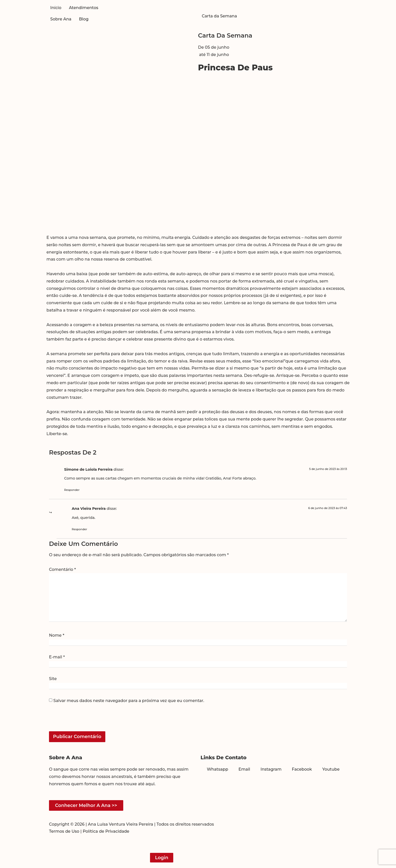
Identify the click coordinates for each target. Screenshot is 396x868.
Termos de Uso (64, 831)
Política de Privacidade (106, 831)
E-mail (57, 657)
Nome (57, 635)
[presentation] (84, 720)
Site (53, 679)
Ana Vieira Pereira (89, 509)
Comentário (62, 570)
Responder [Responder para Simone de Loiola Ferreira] (72, 490)
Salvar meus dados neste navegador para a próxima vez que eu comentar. (129, 701)
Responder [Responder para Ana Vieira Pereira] (79, 529)
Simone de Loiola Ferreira (88, 469)
